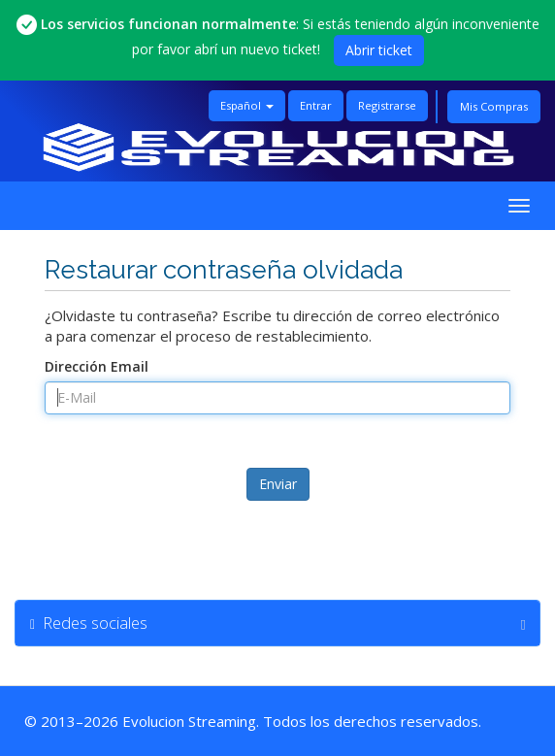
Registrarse (387, 105)
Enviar (278, 484)
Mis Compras (494, 106)
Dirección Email (97, 366)
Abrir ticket (379, 50)
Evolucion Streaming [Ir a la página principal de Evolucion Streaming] (189, 721)
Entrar (316, 105)
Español (247, 105)
